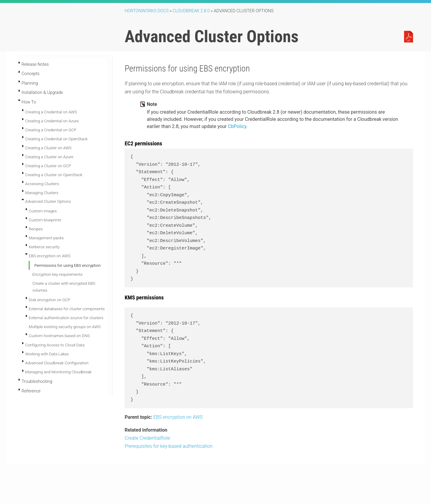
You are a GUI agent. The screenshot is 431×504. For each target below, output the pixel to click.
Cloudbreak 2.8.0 (191, 11)
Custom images (43, 211)
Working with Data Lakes (47, 354)
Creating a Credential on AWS (51, 112)
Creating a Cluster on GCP (48, 166)
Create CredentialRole (147, 438)
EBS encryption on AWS (50, 256)
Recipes (36, 229)
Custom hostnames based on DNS (59, 336)
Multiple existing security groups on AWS (65, 327)
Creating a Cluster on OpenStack (54, 175)
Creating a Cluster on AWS (48, 148)
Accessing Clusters (42, 184)
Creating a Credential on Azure (52, 121)
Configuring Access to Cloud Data (55, 345)
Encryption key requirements (57, 274)
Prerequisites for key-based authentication (169, 446)
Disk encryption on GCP (50, 300)
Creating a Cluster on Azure (49, 157)
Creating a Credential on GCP (51, 130)
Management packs (46, 238)
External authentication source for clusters (66, 318)
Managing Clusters (42, 193)
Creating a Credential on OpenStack (56, 139)
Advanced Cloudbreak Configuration (57, 363)
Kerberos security (44, 247)
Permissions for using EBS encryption (67, 265)
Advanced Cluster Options (48, 201)
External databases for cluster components (67, 309)
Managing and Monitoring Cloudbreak (58, 372)
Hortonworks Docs (147, 11)
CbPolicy (237, 126)
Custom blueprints (45, 220)
